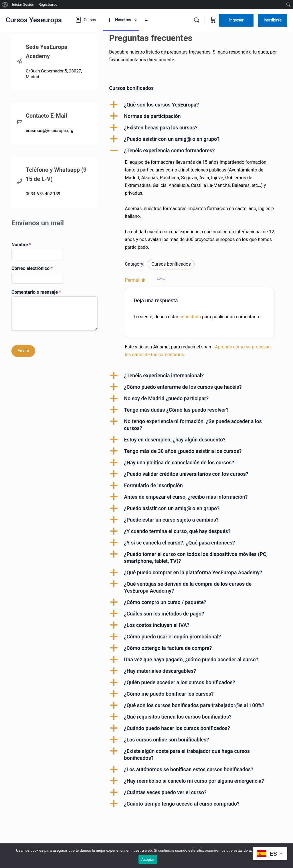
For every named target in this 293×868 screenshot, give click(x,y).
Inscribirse (273, 20)
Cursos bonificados (171, 264)
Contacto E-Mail (46, 116)
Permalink (145, 279)
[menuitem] (5, 5)
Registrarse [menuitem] (48, 4)
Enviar (23, 351)
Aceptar (148, 860)
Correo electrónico (32, 268)
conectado (190, 317)
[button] (195, 105)
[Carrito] (213, 20)
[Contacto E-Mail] (20, 122)
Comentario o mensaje (36, 292)
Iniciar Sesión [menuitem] (23, 4)
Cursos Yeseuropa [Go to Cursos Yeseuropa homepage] (34, 20)
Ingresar (236, 20)
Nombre (21, 245)
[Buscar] (197, 20)
